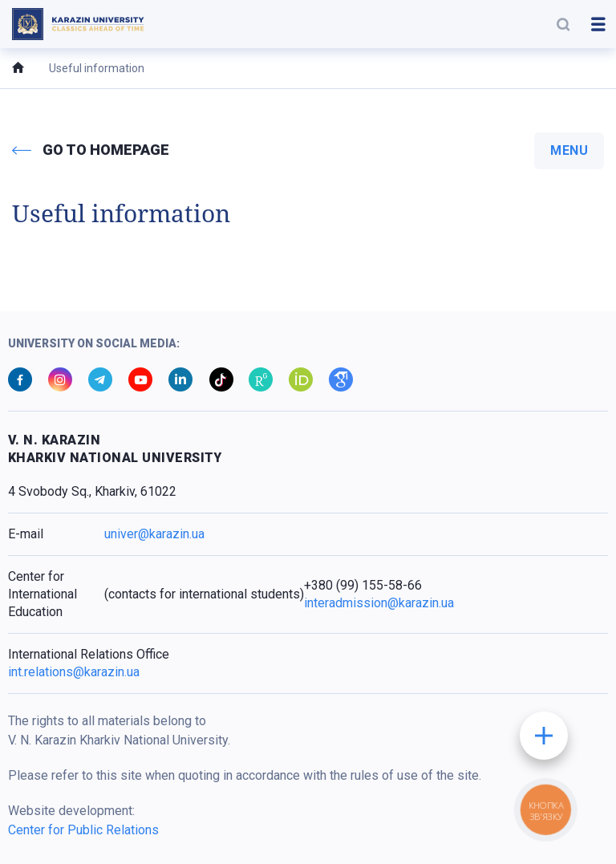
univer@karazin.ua (154, 534)
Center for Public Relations (83, 830)
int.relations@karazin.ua (74, 672)
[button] (563, 24)
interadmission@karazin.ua (379, 603)
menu (569, 150)
